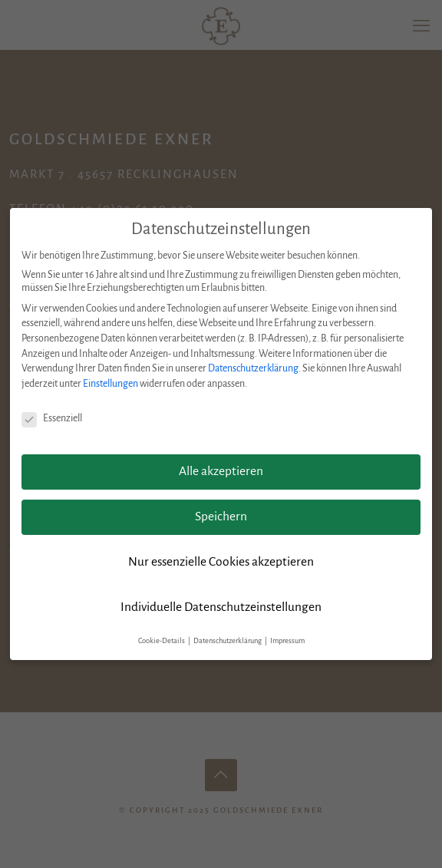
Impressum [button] (287, 641)
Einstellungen (110, 384)
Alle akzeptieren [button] (221, 471)
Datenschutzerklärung (253, 368)
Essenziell (52, 419)
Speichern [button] (221, 517)
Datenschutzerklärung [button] (228, 641)
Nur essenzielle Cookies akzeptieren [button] (221, 562)
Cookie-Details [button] (162, 641)
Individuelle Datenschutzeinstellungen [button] (221, 607)
